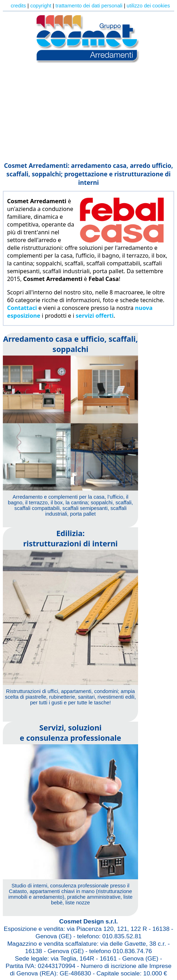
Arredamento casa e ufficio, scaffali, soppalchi (71, 344)
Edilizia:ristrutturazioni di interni (71, 538)
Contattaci (22, 308)
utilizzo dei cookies (148, 6)
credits (18, 6)
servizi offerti (95, 316)
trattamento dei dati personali (89, 6)
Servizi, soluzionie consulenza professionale (71, 733)
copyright (41, 6)
